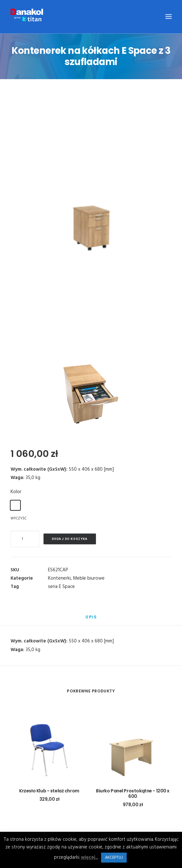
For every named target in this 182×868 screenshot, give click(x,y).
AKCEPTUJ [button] (114, 858)
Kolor (16, 492)
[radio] (15, 505)
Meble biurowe (89, 578)
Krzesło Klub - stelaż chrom (49, 791)
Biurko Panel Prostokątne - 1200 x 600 (133, 794)
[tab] (91, 620)
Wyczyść (19, 518)
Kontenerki (59, 578)
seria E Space (61, 587)
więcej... (90, 857)
